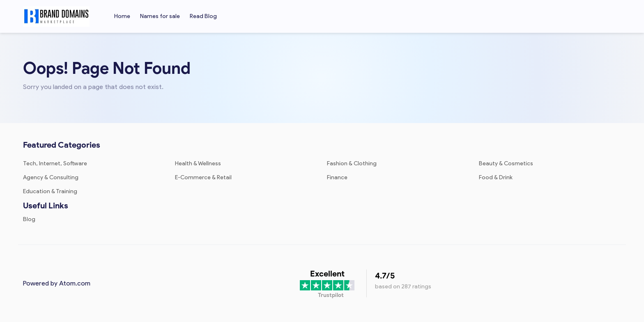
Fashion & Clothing (352, 163)
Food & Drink (496, 177)
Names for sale (160, 16)
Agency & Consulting (51, 177)
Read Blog (203, 16)
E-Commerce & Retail (203, 177)
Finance (337, 177)
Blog (29, 219)
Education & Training (50, 191)
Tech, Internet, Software (55, 163)
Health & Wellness (198, 163)
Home (122, 16)
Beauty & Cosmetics (506, 163)
